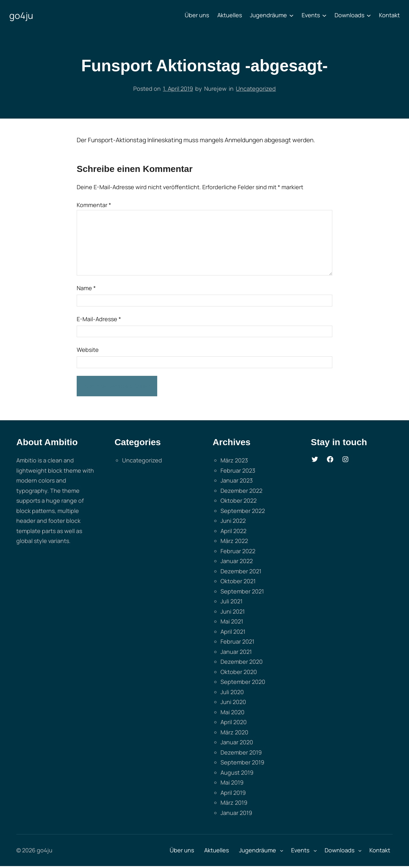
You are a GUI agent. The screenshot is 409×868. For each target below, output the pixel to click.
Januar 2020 (237, 742)
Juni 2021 (233, 611)
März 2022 (234, 541)
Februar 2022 (238, 551)
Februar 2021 (237, 641)
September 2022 (243, 511)
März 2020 (234, 732)
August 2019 (237, 772)
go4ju (21, 15)
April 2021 (233, 632)
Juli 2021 (232, 601)
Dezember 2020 (242, 662)
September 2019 (242, 762)
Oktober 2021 (238, 581)
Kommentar (94, 205)
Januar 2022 (237, 561)
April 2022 (233, 531)
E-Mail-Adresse (99, 319)
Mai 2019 (232, 782)
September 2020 (243, 682)
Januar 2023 (237, 480)
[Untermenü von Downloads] (369, 15)
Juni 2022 (233, 521)
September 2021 (242, 591)
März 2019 (234, 802)
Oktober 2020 (239, 672)
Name (86, 288)
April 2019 (233, 793)
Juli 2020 (232, 692)
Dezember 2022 (241, 491)
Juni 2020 (233, 702)
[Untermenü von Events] (324, 15)
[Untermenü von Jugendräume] (291, 15)
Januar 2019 (236, 813)
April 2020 (234, 722)
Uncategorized (256, 89)
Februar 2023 (238, 470)
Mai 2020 (232, 712)
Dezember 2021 (241, 571)
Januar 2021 (236, 652)
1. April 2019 (178, 89)
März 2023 (234, 460)
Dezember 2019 (241, 752)
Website (88, 350)
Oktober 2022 (239, 500)
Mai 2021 (232, 621)
